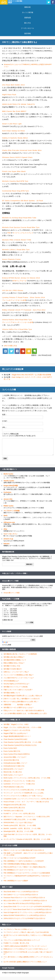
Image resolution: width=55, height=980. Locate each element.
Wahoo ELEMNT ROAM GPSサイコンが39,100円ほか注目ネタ (25, 915)
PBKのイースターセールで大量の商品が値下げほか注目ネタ (24, 850)
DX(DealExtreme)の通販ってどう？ (15, 763)
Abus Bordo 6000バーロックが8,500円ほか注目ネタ (21, 892)
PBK (9, 233)
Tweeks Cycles (9, 481)
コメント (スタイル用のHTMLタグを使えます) (19, 436)
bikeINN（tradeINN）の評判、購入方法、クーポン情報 (22, 828)
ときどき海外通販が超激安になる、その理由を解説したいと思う (25, 713)
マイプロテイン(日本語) (12, 511)
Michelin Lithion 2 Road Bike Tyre (16, 250)
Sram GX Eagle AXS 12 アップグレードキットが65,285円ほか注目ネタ (28, 912)
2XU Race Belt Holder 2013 (13, 85)
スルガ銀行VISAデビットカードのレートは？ (19, 678)
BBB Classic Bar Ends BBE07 (14, 111)
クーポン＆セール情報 (10, 845)
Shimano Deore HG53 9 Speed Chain (17, 157)
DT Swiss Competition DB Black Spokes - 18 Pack (23, 201)
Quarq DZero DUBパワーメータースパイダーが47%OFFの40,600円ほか (28, 906)
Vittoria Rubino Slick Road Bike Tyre (17, 320)
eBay (5, 529)
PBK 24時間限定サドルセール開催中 (16, 881)
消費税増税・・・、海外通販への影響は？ (18, 705)
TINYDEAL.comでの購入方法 (13, 811)
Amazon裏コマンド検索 (10, 581)
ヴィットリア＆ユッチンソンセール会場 (18, 322)
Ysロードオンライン (10, 534)
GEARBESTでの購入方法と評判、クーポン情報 (20, 819)
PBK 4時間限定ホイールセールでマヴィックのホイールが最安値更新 (27, 873)
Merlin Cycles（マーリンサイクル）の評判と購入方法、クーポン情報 (27, 778)
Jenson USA (8, 499)
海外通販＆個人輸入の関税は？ (14, 657)
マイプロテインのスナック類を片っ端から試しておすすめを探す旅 (26, 932)
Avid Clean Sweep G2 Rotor (14, 131)
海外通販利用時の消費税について (15, 660)
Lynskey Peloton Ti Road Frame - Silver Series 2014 (24, 297)
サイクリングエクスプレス (23, 233)
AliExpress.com (9, 522)
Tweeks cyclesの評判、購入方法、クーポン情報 (20, 825)
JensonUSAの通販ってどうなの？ (15, 757)
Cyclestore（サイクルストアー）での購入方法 (19, 784)
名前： (5, 414)
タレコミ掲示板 (28, 12)
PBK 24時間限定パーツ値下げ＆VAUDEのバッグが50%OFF (24, 861)
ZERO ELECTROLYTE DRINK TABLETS (18, 104)
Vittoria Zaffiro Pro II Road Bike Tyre (17, 329)
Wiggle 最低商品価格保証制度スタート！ (17, 736)
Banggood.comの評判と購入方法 (15, 805)
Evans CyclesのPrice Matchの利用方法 (17, 754)
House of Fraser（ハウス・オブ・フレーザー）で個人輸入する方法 (26, 802)
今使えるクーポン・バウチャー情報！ (15, 573)
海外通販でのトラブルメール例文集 (16, 687)
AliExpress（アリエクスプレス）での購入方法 (19, 781)
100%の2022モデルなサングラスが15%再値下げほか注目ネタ (24, 918)
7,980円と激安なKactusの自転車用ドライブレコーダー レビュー (25, 946)
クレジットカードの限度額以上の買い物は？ (19, 675)
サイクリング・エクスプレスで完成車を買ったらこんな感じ (24, 793)
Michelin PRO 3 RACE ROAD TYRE (17, 240)
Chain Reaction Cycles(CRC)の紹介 (16, 739)
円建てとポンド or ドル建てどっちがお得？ (18, 690)
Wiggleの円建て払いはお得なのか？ (16, 733)
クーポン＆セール (27, 28)
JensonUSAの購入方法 (11, 760)
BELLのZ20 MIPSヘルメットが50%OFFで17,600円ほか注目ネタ (25, 901)
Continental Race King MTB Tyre (15, 191)
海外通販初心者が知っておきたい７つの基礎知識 (20, 654)
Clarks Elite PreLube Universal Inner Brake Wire (22, 150)
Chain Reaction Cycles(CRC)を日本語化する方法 (20, 745)
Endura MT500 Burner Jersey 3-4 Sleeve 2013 (21, 278)
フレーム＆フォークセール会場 (14, 300)
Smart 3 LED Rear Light (12, 124)
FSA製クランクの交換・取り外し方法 (16, 943)
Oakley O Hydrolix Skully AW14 (15, 138)
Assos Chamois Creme (11, 259)
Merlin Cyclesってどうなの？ (13, 775)
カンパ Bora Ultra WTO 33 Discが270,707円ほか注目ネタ (23, 903)
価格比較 (27, 7)
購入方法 (27, 23)
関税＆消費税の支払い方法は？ (14, 663)
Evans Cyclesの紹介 (10, 748)
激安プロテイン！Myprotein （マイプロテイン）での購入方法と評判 (27, 817)
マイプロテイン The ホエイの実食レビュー (18, 929)
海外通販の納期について (12, 693)
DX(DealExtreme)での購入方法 (14, 766)
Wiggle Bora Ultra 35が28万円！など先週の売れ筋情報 (31, 375)
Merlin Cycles (8, 474)
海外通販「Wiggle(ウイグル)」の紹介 (16, 724)
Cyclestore (7, 492)
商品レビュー (7, 925)
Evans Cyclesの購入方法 (12, 751)
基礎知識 (27, 18)
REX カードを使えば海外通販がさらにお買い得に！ (21, 702)
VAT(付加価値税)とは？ (11, 681)
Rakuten (6, 544)
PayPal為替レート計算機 (11, 599)
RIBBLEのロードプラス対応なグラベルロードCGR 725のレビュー (26, 949)
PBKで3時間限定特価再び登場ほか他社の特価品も (21, 864)
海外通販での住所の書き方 (13, 669)
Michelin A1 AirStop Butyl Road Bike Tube (19, 218)
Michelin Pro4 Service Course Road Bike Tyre (21, 227)
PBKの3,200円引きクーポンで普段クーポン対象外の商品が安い (25, 867)
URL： (5, 427)
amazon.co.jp (8, 539)
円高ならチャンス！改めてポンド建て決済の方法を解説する (24, 711)
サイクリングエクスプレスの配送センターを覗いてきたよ (23, 796)
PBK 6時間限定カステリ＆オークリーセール (18, 870)
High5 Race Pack (9, 95)
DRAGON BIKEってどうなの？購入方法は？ (19, 823)
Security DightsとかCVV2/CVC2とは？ (17, 684)
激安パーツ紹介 (7, 887)
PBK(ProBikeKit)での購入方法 (14, 787)
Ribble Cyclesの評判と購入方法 (14, 808)
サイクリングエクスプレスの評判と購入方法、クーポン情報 (24, 790)
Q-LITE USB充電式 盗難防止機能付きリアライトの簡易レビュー (25, 962)
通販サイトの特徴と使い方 (11, 720)
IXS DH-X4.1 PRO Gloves (13, 290)
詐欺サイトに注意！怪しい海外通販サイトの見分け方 (22, 699)
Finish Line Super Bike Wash (14, 171)
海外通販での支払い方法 (12, 666)
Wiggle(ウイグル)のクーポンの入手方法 (17, 730)
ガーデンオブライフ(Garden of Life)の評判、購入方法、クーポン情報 (27, 839)
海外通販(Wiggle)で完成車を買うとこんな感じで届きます (23, 696)
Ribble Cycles (8, 506)
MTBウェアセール (19, 281)
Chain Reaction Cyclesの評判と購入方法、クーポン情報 (22, 742)
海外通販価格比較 (8, 552)
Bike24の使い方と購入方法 (13, 772)
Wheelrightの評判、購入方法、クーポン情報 (18, 831)
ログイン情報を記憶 (11, 434)
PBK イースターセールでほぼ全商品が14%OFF (20, 858)
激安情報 (27, 33)
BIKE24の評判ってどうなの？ (14, 769)
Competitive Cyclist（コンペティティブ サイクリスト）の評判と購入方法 (28, 799)
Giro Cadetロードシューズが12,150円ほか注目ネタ (21, 895)
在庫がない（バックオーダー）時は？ (16, 672)
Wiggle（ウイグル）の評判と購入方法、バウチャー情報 (22, 727)
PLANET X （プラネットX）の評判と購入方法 (19, 814)
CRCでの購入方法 (10, 346)
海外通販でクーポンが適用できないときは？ (19, 707)
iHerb (5, 516)
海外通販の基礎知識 (9, 649)
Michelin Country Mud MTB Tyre (15, 181)
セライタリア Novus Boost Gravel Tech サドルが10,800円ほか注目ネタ (27, 909)
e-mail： (5, 421)
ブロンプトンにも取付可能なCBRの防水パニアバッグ (22, 940)
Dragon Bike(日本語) (11, 486)
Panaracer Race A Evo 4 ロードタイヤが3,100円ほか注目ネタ (24, 898)
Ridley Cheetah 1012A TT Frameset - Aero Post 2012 (24, 310)
